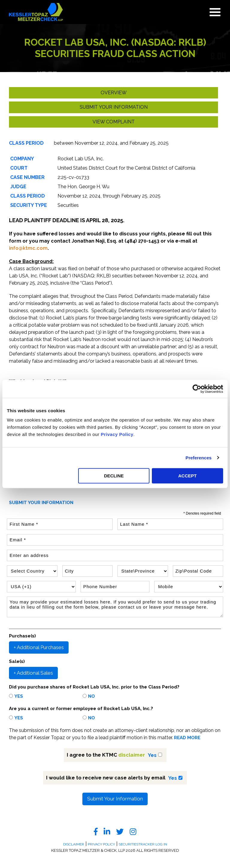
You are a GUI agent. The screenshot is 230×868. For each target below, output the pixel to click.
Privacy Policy (117, 434)
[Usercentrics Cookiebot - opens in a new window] (197, 389)
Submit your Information (114, 107)
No (91, 696)
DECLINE (114, 476)
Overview (114, 93)
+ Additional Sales (33, 673)
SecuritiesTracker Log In (143, 844)
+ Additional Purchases (39, 647)
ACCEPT (187, 476)
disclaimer (132, 755)
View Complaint (114, 122)
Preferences (199, 458)
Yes (19, 696)
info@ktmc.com (28, 248)
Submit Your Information (115, 799)
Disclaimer (74, 844)
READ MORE (187, 738)
